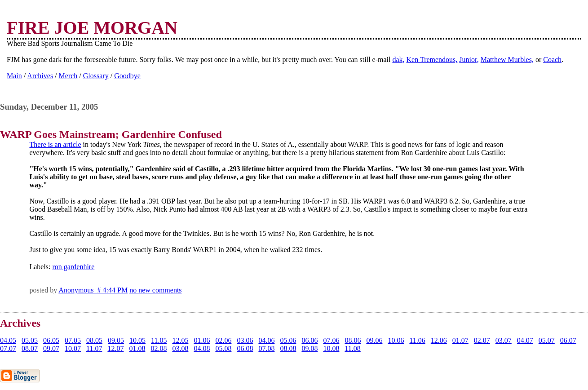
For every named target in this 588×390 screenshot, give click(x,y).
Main (14, 76)
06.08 (245, 348)
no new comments (155, 290)
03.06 (245, 340)
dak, (398, 60)
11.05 (159, 340)
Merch (68, 76)
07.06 (331, 340)
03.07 (504, 340)
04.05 (8, 340)
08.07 (30, 348)
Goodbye (127, 76)
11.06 (417, 340)
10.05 (137, 340)
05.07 (547, 340)
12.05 (180, 340)
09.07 (51, 348)
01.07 (460, 340)
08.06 (353, 340)
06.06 (309, 340)
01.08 (137, 348)
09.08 (309, 348)
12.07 (115, 348)
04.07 (525, 340)
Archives (40, 76)
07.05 (73, 340)
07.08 (266, 348)
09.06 (374, 340)
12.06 (439, 340)
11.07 (94, 348)
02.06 (223, 340)
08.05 (94, 340)
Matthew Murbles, (507, 60)
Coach (552, 60)
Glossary (96, 76)
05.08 (223, 348)
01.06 (202, 340)
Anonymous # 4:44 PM (93, 290)
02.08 (159, 348)
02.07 (482, 340)
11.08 (352, 348)
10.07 (73, 348)
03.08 (180, 348)
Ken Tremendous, (432, 60)
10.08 (331, 348)
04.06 (266, 340)
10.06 (396, 340)
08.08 (288, 348)
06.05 (51, 340)
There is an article (55, 144)
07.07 (8, 348)
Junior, (469, 60)
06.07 (568, 340)
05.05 (30, 340)
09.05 (116, 340)
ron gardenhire (74, 267)
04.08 (202, 348)
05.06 (288, 340)
